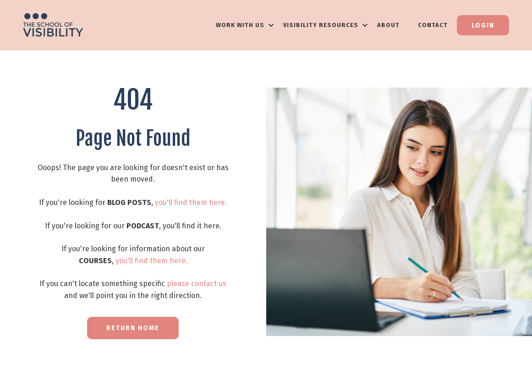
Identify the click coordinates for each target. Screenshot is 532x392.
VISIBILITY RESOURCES (326, 25)
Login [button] (483, 25)
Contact (433, 25)
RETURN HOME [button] (133, 328)
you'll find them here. (151, 261)
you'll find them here (190, 202)
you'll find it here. (192, 226)
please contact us (197, 284)
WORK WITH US (245, 25)
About (388, 25)
